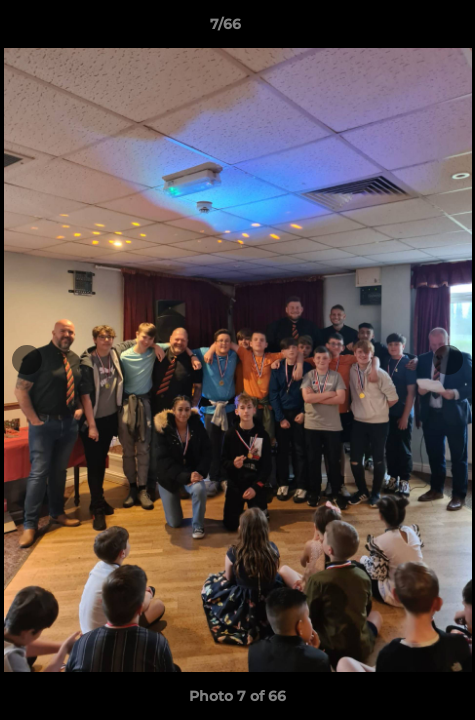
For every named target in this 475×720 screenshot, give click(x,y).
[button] (403, 29)
